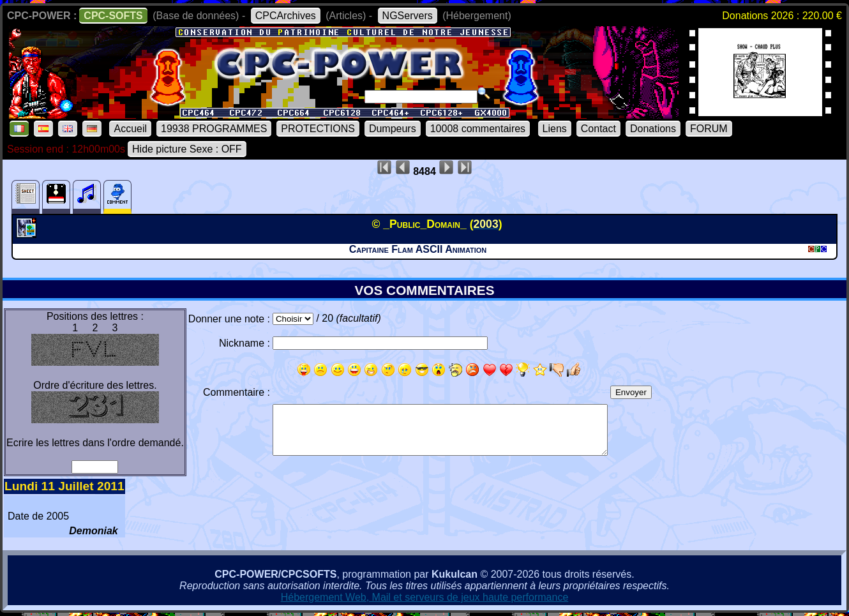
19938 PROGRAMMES (214, 129)
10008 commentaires (478, 129)
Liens (555, 129)
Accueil (130, 129)
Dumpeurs (393, 129)
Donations (653, 129)
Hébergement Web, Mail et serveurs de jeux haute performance (425, 597)
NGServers (408, 16)
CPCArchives (286, 16)
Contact (598, 129)
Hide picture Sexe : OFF (187, 149)
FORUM (709, 129)
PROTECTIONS (318, 129)
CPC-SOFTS (113, 16)
